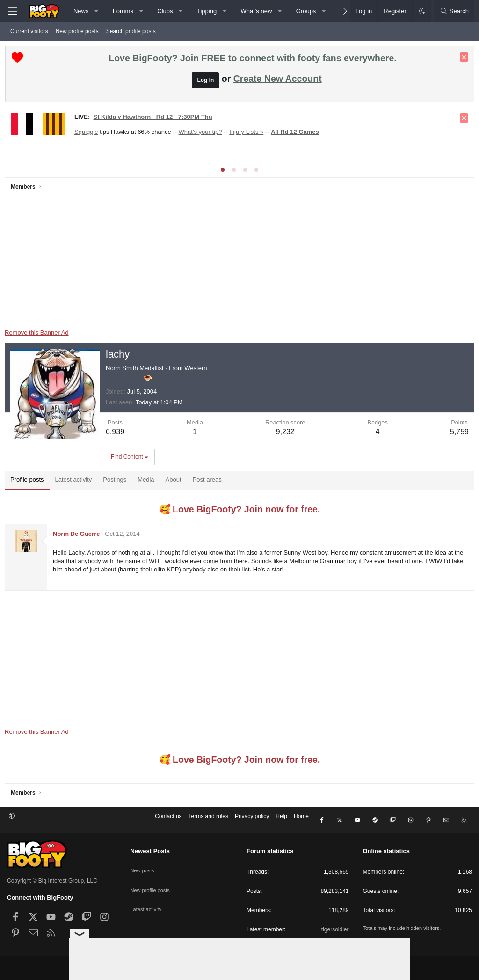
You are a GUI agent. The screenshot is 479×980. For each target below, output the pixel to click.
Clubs (165, 11)
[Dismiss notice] (462, 59)
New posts (144, 864)
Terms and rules (208, 821)
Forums (123, 11)
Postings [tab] (117, 482)
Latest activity (148, 896)
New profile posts (77, 31)
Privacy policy (252, 821)
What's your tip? (203, 134)
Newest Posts (150, 849)
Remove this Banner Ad (39, 335)
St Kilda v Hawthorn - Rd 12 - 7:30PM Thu (155, 119)
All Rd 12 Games (297, 134)
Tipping (207, 11)
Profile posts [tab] (29, 482)
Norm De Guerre (79, 536)
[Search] (454, 11)
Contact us (168, 821)
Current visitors (29, 31)
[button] (97, 11)
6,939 (117, 434)
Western (198, 370)
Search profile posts (131, 31)
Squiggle (89, 134)
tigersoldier (335, 927)
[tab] (223, 172)
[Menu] (12, 11)
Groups (306, 11)
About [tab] (176, 482)
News (81, 11)
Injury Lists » (249, 134)
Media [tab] (148, 482)
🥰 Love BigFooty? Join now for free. (240, 512)
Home (301, 821)
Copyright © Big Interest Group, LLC (52, 878)
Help (281, 821)
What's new (257, 11)
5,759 (457, 434)
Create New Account (278, 81)
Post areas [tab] (210, 482)
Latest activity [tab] (76, 482)
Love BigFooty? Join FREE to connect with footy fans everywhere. (252, 60)
